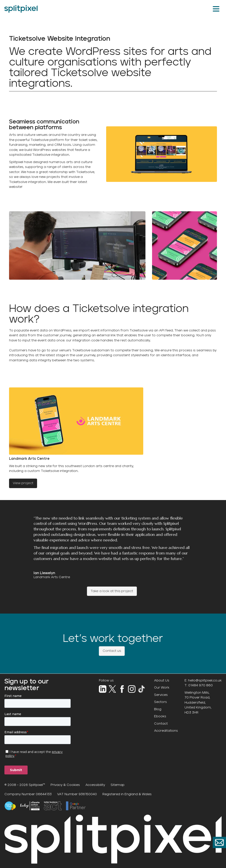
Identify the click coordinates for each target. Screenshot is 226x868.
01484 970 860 (201, 685)
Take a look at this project (112, 591)
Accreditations (166, 731)
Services (161, 695)
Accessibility (95, 785)
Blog (158, 709)
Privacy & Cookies (65, 785)
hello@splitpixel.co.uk (205, 680)
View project (23, 483)
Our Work (162, 688)
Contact (161, 724)
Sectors (160, 702)
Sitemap (118, 785)
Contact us (112, 651)
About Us (162, 680)
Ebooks (160, 716)
